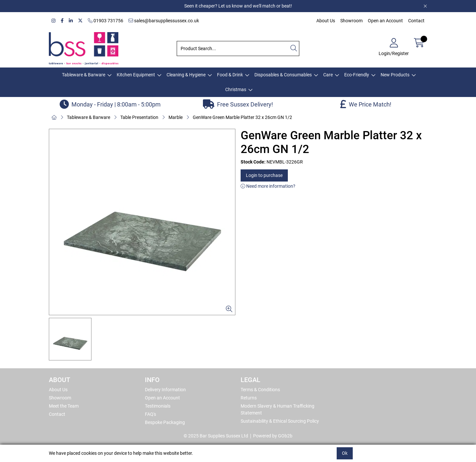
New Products (395, 75)
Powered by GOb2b (273, 436)
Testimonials (158, 406)
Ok (345, 453)
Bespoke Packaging (165, 422)
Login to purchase (264, 175)
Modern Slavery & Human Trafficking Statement (278, 409)
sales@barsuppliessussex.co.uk (164, 21)
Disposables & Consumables (283, 75)
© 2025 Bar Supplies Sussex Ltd (216, 436)
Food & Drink (230, 75)
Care (328, 75)
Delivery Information (165, 390)
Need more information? (268, 186)
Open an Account (385, 21)
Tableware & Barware (84, 75)
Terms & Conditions (260, 390)
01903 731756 (106, 21)
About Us (326, 21)
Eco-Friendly (357, 75)
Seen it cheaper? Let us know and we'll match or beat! (238, 6)
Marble (176, 117)
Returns (249, 398)
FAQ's (150, 414)
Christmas (236, 89)
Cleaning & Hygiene (186, 75)
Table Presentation (139, 117)
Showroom (351, 21)
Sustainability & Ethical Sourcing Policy (280, 421)
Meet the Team (64, 406)
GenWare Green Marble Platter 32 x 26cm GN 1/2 (242, 117)
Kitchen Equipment (136, 75)
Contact (416, 21)
